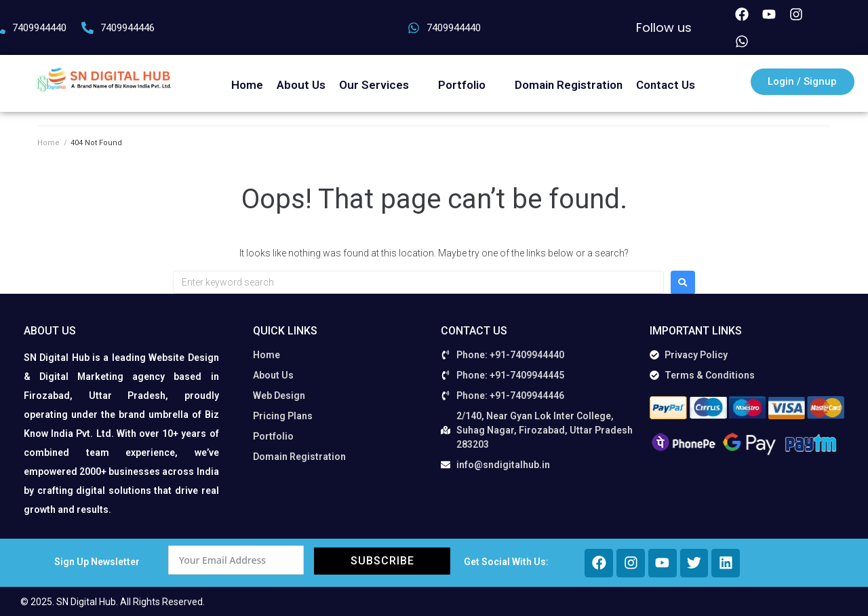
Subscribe (382, 561)
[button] (382, 85)
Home (48, 143)
